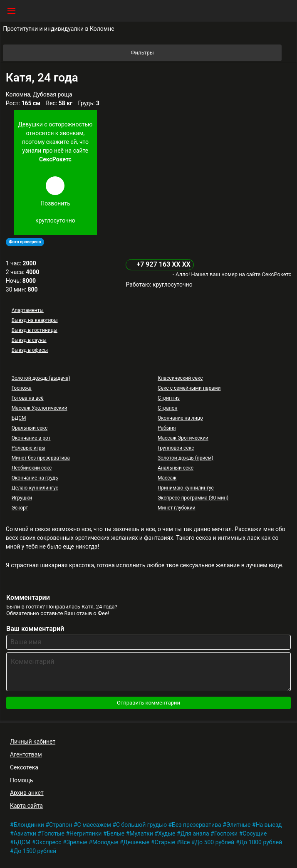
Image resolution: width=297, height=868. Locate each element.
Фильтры (206, 53)
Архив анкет (27, 793)
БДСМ (19, 418)
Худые (167, 833)
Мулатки (141, 833)
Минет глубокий (177, 508)
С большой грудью (141, 825)
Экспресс (48, 842)
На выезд (269, 825)
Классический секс (180, 378)
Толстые (53, 833)
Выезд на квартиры (35, 320)
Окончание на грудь (35, 478)
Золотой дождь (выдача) (41, 378)
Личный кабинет (33, 742)
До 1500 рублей (35, 851)
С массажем (94, 825)
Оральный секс (30, 428)
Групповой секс (176, 448)
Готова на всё (28, 398)
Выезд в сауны (29, 340)
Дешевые (136, 842)
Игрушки (22, 498)
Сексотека (24, 767)
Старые (165, 842)
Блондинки (29, 825)
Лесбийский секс (32, 468)
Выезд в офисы (30, 350)
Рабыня (167, 428)
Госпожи (226, 833)
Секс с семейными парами (189, 388)
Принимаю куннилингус (186, 488)
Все (185, 842)
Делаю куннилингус (35, 488)
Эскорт (20, 508)
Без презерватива (197, 825)
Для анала (195, 833)
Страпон (168, 408)
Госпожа (22, 388)
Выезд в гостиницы (35, 330)
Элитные (239, 825)
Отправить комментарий (148, 703)
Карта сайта (26, 806)
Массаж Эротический (183, 438)
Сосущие (255, 833)
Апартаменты (28, 310)
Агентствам (26, 754)
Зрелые (77, 842)
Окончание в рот (31, 438)
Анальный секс (176, 468)
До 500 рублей (215, 842)
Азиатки (25, 833)
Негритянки (85, 833)
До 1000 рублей (261, 842)
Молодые (105, 842)
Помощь (22, 780)
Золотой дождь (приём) (186, 458)
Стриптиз (169, 398)
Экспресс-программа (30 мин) (193, 498)
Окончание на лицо (180, 418)
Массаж (167, 478)
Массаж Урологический (40, 408)
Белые (116, 833)
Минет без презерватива (41, 458)
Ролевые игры (28, 448)
